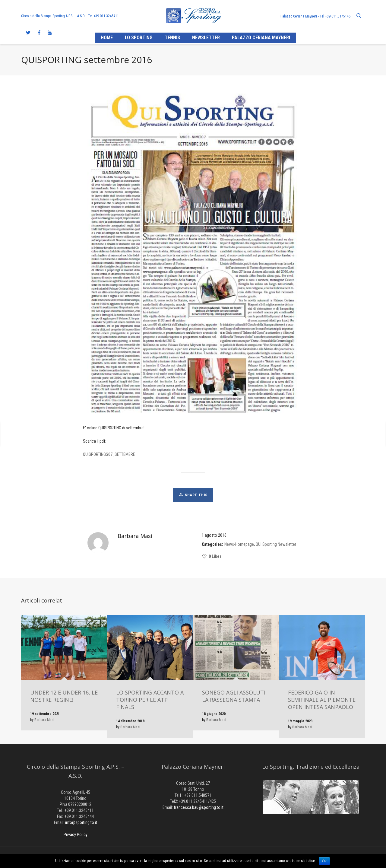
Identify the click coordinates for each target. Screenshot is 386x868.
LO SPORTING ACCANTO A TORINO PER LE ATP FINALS (150, 700)
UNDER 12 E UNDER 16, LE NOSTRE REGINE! (64, 696)
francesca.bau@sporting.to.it (199, 807)
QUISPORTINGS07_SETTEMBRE (109, 454)
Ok (324, 861)
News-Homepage (239, 544)
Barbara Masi (44, 720)
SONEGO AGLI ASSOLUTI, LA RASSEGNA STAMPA (234, 696)
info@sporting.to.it (81, 822)
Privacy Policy (76, 835)
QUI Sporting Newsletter (276, 544)
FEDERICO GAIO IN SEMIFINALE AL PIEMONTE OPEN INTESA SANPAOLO (322, 700)
